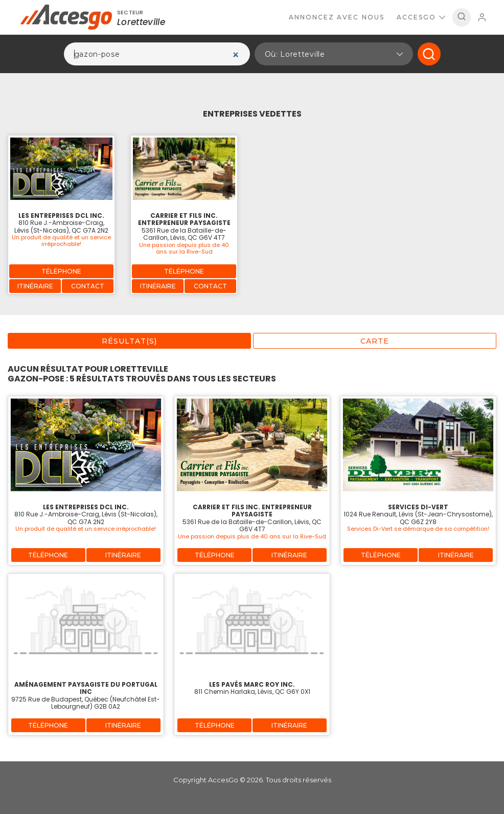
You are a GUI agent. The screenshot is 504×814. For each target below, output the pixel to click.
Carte (375, 341)
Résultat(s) (129, 341)
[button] (334, 54)
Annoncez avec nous (337, 17)
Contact (88, 286)
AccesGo (421, 17)
